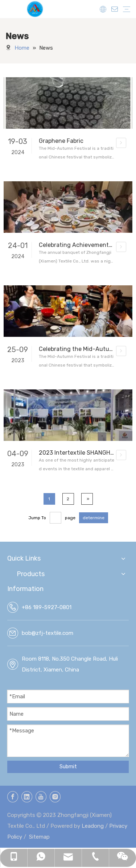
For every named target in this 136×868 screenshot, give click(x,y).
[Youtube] (41, 797)
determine (94, 518)
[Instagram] (55, 797)
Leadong (93, 826)
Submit (68, 767)
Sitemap (39, 837)
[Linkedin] (27, 797)
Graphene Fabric (61, 141)
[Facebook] (13, 797)
